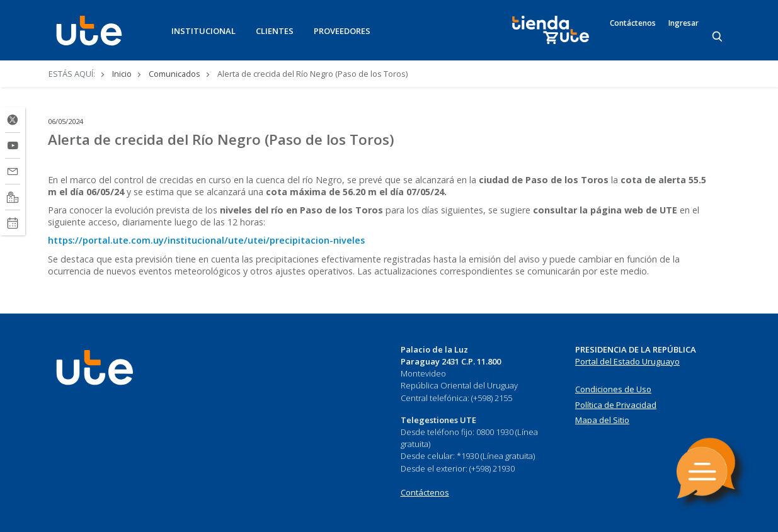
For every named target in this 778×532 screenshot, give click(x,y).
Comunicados (174, 74)
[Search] (718, 37)
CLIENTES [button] (275, 31)
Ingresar (684, 23)
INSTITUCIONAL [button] (203, 31)
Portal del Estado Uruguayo (627, 361)
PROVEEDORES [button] (342, 31)
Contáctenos (633, 23)
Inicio (122, 74)
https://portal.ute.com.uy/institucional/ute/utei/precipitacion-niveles (206, 240)
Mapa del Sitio (602, 420)
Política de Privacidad (616, 405)
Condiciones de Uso (613, 389)
